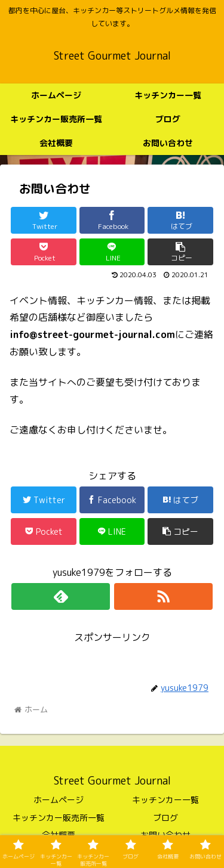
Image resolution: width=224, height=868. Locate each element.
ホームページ (59, 800)
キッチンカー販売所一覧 (59, 818)
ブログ (165, 818)
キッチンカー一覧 (165, 800)
